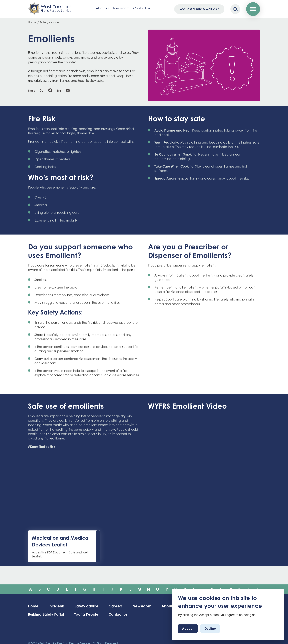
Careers (116, 606)
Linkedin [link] (59, 90)
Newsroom (121, 8)
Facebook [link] (50, 90)
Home (32, 22)
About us (103, 8)
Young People (86, 614)
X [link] (41, 90)
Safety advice (49, 22)
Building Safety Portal (46, 614)
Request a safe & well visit (199, 9)
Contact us (142, 8)
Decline (210, 629)
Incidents (57, 606)
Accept (188, 629)
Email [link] (68, 90)
